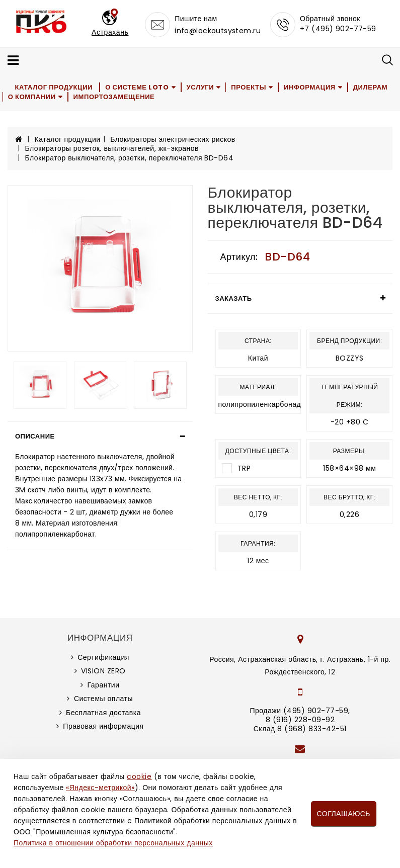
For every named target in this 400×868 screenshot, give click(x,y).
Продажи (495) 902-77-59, (300, 711)
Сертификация (103, 657)
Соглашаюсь (344, 814)
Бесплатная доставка (103, 713)
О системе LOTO (137, 87)
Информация (312, 87)
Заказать (234, 298)
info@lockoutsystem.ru (218, 31)
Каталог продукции (54, 87)
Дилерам (372, 87)
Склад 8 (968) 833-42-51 (300, 729)
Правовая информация (103, 726)
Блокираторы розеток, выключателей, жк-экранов (112, 148)
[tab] (100, 437)
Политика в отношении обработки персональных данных (113, 843)
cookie (139, 776)
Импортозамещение (115, 97)
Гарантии (104, 685)
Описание (35, 436)
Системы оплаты (103, 699)
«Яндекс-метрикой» (100, 788)
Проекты (251, 87)
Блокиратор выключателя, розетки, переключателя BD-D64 (130, 158)
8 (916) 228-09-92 (300, 720)
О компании (32, 97)
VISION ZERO (103, 671)
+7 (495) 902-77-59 (338, 29)
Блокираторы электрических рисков (173, 139)
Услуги (201, 87)
